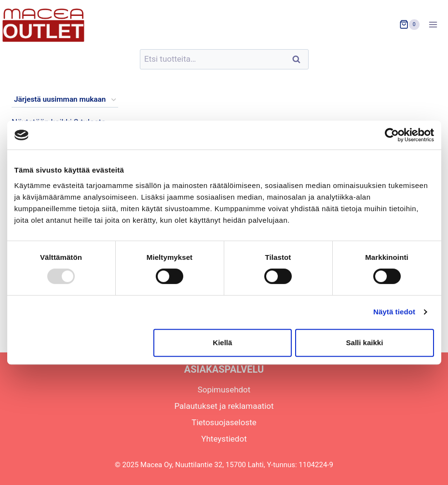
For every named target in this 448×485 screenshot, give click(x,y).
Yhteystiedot (224, 439)
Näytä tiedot (394, 312)
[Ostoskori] (409, 25)
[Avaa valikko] (436, 24)
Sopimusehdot (224, 390)
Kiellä (222, 343)
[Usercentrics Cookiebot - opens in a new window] (392, 135)
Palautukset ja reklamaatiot (224, 406)
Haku (299, 60)
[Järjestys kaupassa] (65, 100)
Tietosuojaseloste (224, 422)
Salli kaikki (365, 343)
